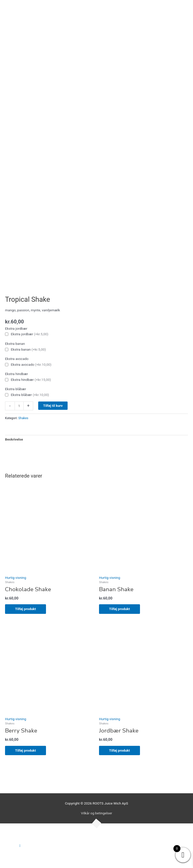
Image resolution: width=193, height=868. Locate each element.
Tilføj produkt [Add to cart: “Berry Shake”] (26, 750)
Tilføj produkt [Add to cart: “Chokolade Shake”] (26, 609)
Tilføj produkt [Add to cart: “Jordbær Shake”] (119, 750)
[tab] (14, 440)
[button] (20, 846)
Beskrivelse (14, 439)
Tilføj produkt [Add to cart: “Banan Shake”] (119, 609)
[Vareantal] (19, 406)
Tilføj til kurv (53, 406)
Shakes (23, 418)
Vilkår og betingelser (96, 813)
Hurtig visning (16, 578)
